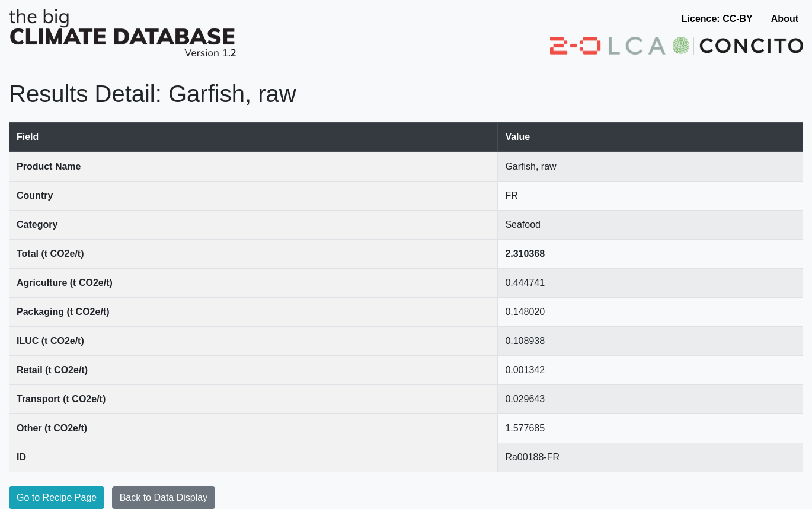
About (785, 19)
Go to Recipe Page (57, 497)
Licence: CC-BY (717, 19)
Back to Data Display (164, 497)
